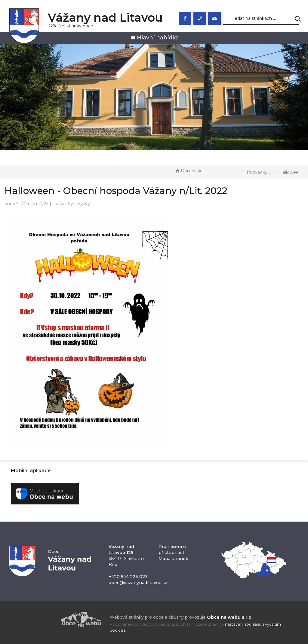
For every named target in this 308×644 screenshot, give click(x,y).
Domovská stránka (190, 171)
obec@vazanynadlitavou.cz (138, 583)
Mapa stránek (173, 559)
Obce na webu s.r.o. (230, 617)
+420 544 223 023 (128, 577)
